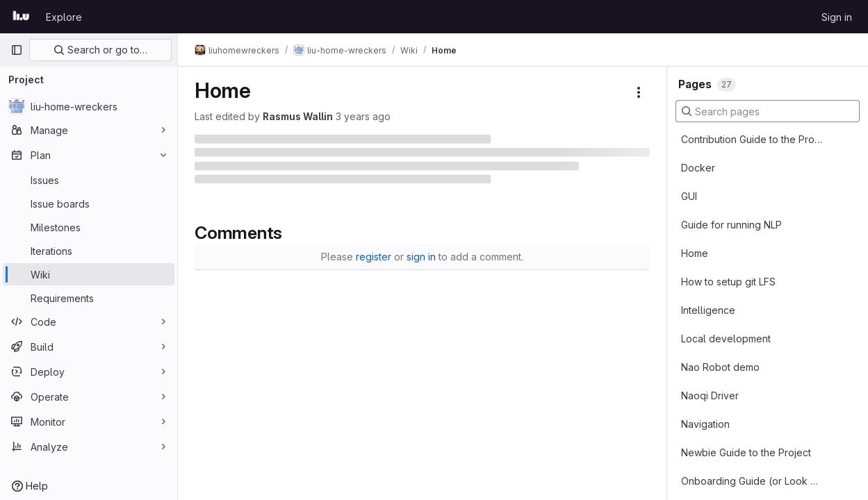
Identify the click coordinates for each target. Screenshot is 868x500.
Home (695, 253)
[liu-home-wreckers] (89, 106)
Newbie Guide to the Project (746, 452)
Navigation (705, 424)
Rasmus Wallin (298, 116)
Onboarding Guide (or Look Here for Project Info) (752, 481)
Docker (698, 168)
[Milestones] (89, 227)
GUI (689, 196)
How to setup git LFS (728, 282)
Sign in (837, 17)
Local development (726, 339)
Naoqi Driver (710, 395)
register (374, 257)
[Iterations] (89, 251)
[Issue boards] (89, 203)
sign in (421, 257)
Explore (64, 17)
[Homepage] (21, 17)
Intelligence (708, 310)
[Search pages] (768, 111)
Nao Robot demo (720, 367)
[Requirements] (89, 298)
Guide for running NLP (731, 225)
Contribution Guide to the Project (752, 139)
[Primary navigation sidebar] (17, 50)
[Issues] (89, 180)
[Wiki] (89, 274)
